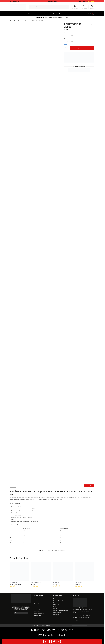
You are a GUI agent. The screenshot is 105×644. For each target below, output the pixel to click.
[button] (13, 586)
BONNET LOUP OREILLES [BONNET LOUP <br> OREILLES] (78, 584)
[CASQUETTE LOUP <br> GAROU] (41, 571)
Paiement (92, 7)
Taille (65, 39)
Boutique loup (13, 21)
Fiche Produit (13, 486)
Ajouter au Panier (89, 486)
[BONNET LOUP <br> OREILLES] (85, 571)
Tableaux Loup (37, 609)
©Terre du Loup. (35, 626)
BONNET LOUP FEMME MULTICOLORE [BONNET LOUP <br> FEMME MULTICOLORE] (15, 584)
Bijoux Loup (36, 603)
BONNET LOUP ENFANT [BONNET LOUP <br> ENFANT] (57, 584)
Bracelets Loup (37, 605)
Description (21, 486)
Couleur (66, 33)
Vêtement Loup (61, 550)
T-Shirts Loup (27, 21)
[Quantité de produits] (66, 48)
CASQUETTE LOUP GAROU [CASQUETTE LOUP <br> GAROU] (36, 584)
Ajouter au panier (82, 48)
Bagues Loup (36, 601)
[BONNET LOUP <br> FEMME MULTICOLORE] (19, 571)
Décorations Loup (37, 615)
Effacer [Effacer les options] (65, 44)
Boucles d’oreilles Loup (39, 613)
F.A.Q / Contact (84, 7)
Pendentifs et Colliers (38, 599)
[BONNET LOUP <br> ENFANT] (63, 571)
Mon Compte (75, 7)
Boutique (20, 21)
